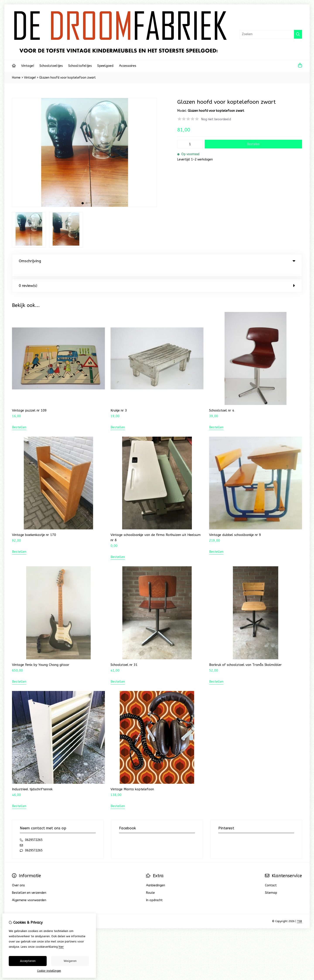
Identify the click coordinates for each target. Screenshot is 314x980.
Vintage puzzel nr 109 (29, 401)
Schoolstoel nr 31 (124, 656)
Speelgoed (105, 66)
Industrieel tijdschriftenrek (32, 780)
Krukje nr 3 (119, 401)
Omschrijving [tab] (157, 261)
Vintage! (28, 66)
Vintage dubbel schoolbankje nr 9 (235, 526)
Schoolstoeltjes (51, 66)
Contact (271, 876)
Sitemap (271, 884)
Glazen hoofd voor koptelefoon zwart (67, 78)
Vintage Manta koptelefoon (132, 780)
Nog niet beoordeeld (216, 119)
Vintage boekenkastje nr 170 (34, 526)
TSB (299, 912)
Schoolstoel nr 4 (222, 401)
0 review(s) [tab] (157, 277)
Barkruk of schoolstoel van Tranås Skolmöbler (245, 656)
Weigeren (70, 961)
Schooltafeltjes (80, 66)
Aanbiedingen (156, 876)
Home (16, 78)
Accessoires (128, 66)
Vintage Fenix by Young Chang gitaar (41, 656)
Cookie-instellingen (49, 971)
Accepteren (28, 961)
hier (61, 947)
